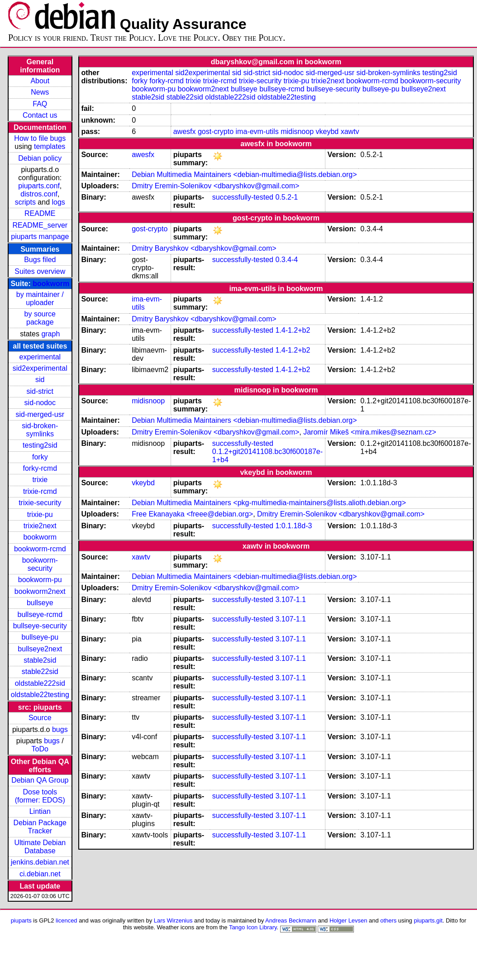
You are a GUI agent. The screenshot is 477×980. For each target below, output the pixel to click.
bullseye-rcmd (40, 614)
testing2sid (40, 445)
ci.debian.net (40, 874)
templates (50, 146)
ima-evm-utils (257, 131)
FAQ (40, 104)
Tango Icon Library (253, 927)
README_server (40, 225)
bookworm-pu (40, 580)
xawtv (350, 131)
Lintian (40, 811)
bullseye (40, 603)
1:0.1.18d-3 (293, 526)
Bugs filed (40, 260)
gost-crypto (216, 131)
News (40, 92)
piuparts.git (428, 920)
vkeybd (327, 131)
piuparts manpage (40, 237)
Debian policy (40, 158)
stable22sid (40, 672)
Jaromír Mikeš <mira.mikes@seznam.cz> (370, 432)
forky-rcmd (40, 468)
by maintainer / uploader (40, 299)
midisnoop (297, 131)
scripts (25, 202)
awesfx (185, 131)
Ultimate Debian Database (40, 847)
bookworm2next (40, 591)
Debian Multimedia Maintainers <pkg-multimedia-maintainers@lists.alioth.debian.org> (269, 503)
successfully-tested (243, 197)
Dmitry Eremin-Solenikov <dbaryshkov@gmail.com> (215, 186)
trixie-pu (40, 514)
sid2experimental (40, 368)
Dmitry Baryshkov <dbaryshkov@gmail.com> (204, 248)
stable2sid (40, 660)
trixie (40, 480)
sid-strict (40, 391)
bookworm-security (40, 564)
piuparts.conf (39, 186)
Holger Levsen (348, 920)
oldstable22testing (40, 695)
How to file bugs (40, 138)
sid (40, 380)
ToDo (40, 749)
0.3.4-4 (286, 260)
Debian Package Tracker (40, 827)
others (388, 920)
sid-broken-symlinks (40, 430)
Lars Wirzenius (173, 920)
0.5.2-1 (286, 197)
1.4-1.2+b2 (293, 330)
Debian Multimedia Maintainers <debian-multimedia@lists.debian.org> (244, 174)
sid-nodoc (40, 403)
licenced (67, 920)
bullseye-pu (40, 637)
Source (40, 718)
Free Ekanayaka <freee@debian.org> (192, 514)
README (40, 213)
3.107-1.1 (291, 600)
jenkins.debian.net (40, 862)
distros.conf (39, 194)
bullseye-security (40, 626)
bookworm (51, 284)
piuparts (21, 920)
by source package (40, 318)
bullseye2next (40, 649)
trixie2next (40, 526)
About (40, 81)
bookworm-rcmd (40, 549)
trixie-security (40, 503)
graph (50, 334)
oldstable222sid (40, 683)
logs (59, 202)
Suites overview (40, 271)
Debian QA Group (40, 780)
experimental (40, 357)
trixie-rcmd (40, 491)
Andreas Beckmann (291, 920)
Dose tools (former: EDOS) (40, 796)
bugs (60, 729)
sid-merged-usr (40, 414)
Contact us (40, 115)
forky (40, 457)
